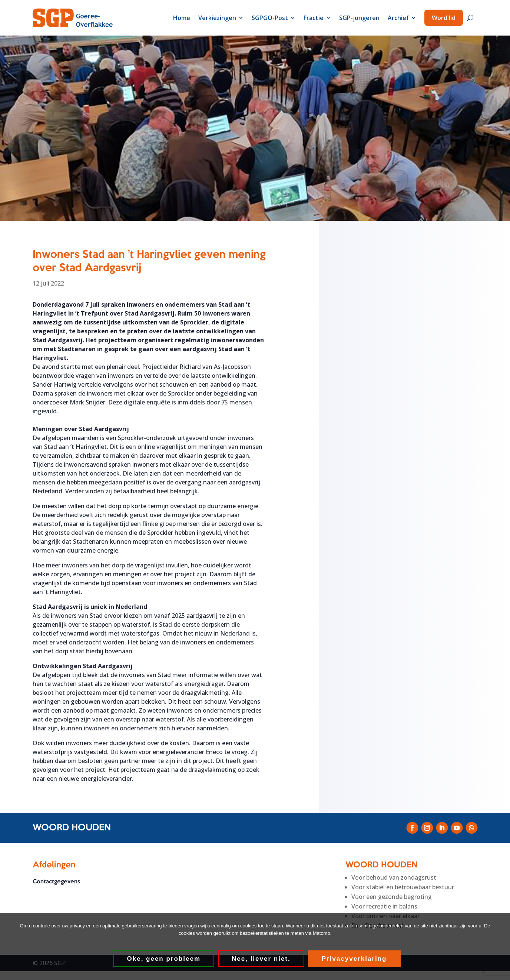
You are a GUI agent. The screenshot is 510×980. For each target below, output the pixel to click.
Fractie (314, 18)
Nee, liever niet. (261, 959)
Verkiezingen (217, 18)
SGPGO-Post (270, 18)
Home (182, 18)
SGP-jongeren (359, 18)
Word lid (444, 18)
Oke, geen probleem (164, 959)
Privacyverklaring (354, 959)
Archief (398, 18)
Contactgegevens (56, 882)
